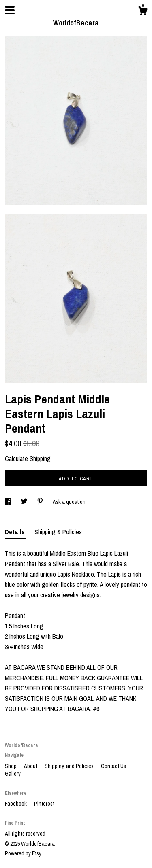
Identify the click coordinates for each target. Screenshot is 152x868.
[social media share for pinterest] (41, 502)
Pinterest (44, 804)
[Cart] (143, 12)
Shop (11, 766)
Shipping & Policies (58, 532)
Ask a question (69, 502)
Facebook (16, 804)
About (31, 766)
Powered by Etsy (23, 853)
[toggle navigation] (10, 10)
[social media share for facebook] (9, 502)
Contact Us (113, 766)
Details (16, 532)
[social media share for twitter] (25, 502)
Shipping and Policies (70, 766)
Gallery (13, 774)
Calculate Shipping (28, 458)
